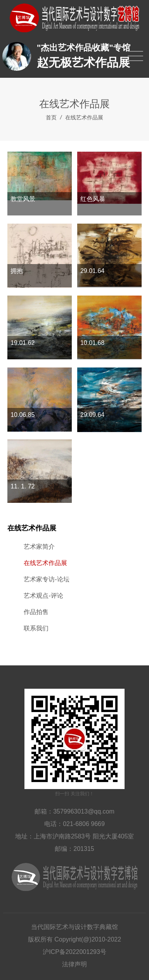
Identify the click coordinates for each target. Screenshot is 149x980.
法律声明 (74, 964)
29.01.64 (92, 271)
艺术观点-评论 (43, 596)
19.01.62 (23, 343)
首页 (51, 117)
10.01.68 (92, 343)
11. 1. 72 (23, 486)
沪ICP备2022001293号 (74, 952)
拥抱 (17, 271)
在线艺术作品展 (84, 117)
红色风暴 (93, 199)
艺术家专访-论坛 (46, 579)
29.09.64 (92, 415)
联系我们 (36, 628)
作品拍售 (36, 612)
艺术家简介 (39, 547)
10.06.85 (23, 415)
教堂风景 (23, 199)
